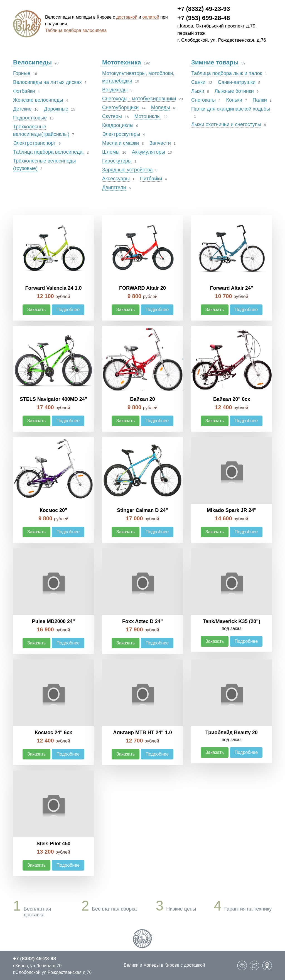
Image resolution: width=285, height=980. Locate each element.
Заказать (36, 310)
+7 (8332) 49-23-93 (204, 9)
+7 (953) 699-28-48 (204, 18)
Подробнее (68, 310)
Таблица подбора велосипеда (76, 30)
